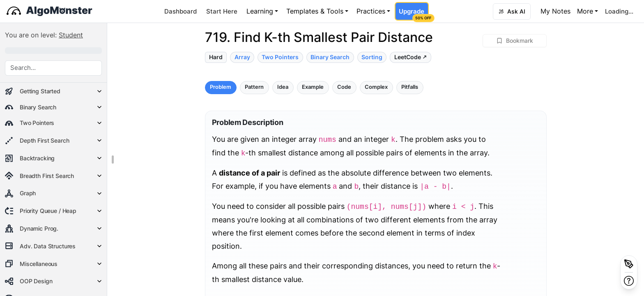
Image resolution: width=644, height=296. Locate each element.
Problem (221, 87)
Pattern (254, 87)
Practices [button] (371, 11)
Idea (283, 87)
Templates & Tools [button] (315, 11)
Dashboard (181, 11)
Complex (376, 87)
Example (313, 87)
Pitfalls (410, 87)
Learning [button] (260, 11)
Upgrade (414, 14)
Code (344, 87)
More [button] (585, 11)
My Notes (555, 11)
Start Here (222, 11)
